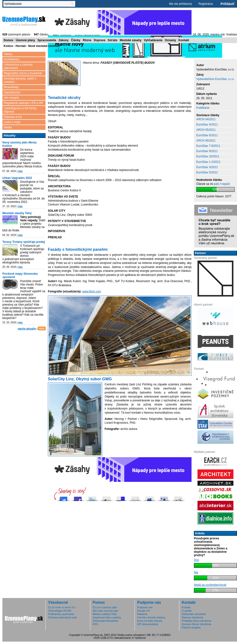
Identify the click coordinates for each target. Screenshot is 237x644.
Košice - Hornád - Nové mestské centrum (32, 46)
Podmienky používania (61, 614)
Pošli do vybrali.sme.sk (63, 498)
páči (216, 184)
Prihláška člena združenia (196, 621)
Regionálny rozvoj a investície (23, 73)
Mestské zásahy (131, 40)
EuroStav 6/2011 (207, 135)
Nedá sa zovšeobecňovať (210, 585)
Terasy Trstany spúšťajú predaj (24, 242)
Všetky (8, 54)
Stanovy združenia (192, 617)
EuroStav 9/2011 (207, 151)
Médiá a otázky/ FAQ (105, 614)
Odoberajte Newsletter (105, 621)
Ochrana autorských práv (63, 617)
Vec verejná (11, 98)
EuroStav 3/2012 (207, 167)
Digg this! (135, 498)
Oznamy (171, 40)
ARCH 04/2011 (206, 119)
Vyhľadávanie (153, 40)
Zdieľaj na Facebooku (78, 498)
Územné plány (25, 40)
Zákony (63, 40)
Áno (196, 560)
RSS (42, 329)
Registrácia (206, 4)
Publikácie (203, 108)
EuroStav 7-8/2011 (208, 146)
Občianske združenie (194, 614)
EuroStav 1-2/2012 (208, 162)
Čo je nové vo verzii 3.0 (62, 607)
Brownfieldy (11, 87)
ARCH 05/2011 (206, 130)
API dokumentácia (148, 624)
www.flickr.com (92, 291)
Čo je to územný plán (105, 607)
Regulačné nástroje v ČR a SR (23, 103)
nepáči (226, 184)
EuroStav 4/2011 (207, 125)
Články (76, 40)
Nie (196, 572)
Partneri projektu (191, 627)
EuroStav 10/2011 (208, 156)
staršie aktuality (27, 329)
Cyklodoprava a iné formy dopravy (20, 110)
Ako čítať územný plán (105, 611)
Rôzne (87, 40)
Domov (8, 40)
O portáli (187, 611)
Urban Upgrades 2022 (17, 178)
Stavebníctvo (12, 92)
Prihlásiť (228, 4)
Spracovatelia (47, 40)
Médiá (8, 127)
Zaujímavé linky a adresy (107, 617)
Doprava (100, 40)
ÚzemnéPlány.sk (24, 21)
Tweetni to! (92, 498)
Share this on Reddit (178, 498)
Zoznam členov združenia (196, 624)
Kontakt (184, 40)
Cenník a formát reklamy (151, 617)
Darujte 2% (144, 611)
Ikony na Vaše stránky (150, 621)
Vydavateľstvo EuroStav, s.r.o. (215, 79)
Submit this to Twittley (164, 498)
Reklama (142, 614)
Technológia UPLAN (60, 611)
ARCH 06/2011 (206, 141)
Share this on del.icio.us (121, 498)
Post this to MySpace (150, 498)
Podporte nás (145, 607)
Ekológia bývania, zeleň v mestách (20, 80)
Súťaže (113, 40)
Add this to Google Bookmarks (107, 498)
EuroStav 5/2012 (207, 172)
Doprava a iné (13, 117)
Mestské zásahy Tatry (17, 213)
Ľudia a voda (12, 122)
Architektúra (11, 59)
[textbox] (37, 4)
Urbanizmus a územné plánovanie (18, 66)
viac (20, 171)
